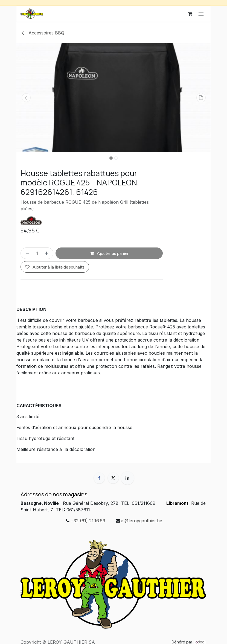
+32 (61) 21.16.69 (88, 521)
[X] (113, 478)
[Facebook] (99, 478)
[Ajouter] (48, 253)
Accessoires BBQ (42, 33)
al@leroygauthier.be (142, 521)
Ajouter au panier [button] (109, 253)
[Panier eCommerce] (190, 14)
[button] (26, 98)
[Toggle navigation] (201, 14)
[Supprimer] (26, 253)
